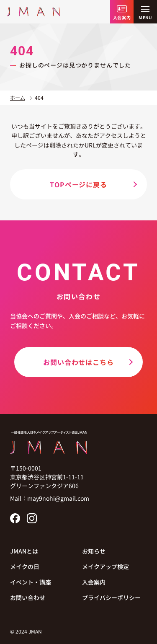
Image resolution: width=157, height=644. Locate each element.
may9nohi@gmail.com (58, 498)
